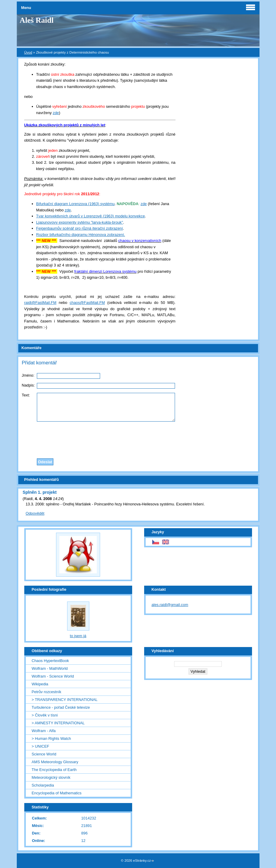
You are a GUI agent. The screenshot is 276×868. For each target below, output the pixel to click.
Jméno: (28, 375)
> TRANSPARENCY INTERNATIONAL (65, 700)
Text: (26, 395)
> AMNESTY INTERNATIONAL (58, 723)
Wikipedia (40, 684)
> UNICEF (41, 746)
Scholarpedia (43, 785)
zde (56, 113)
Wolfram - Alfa (44, 731)
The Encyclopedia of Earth (54, 770)
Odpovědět (35, 513)
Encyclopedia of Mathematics (57, 793)
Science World (44, 754)
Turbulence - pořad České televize (61, 707)
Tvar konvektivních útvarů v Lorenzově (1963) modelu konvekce (91, 216)
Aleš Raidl (37, 20)
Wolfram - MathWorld (50, 668)
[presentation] (138, 438)
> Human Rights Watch (51, 739)
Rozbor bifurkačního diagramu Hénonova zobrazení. (81, 235)
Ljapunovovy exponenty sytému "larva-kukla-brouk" (80, 222)
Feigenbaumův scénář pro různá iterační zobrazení (80, 228)
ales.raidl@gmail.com (170, 605)
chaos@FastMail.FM (87, 303)
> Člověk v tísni (45, 715)
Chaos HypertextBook (50, 661)
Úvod (28, 52)
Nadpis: (28, 385)
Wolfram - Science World (53, 676)
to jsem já (78, 636)
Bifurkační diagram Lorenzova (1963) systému (76, 204)
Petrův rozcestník (47, 692)
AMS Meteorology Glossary (55, 762)
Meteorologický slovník (51, 777)
